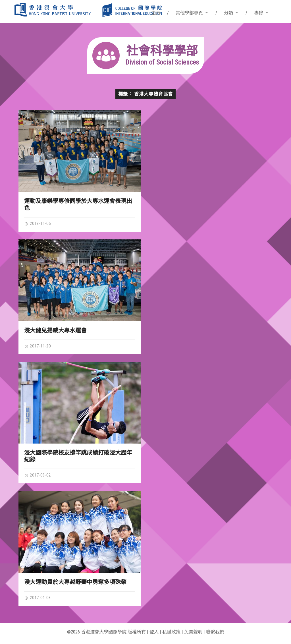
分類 (228, 13)
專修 (259, 13)
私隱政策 (171, 632)
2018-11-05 (38, 223)
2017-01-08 (38, 598)
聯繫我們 (215, 632)
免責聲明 (193, 632)
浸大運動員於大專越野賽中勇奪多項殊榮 (75, 582)
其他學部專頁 (189, 13)
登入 (154, 632)
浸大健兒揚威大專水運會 (55, 330)
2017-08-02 (38, 475)
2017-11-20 (38, 346)
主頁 (156, 13)
